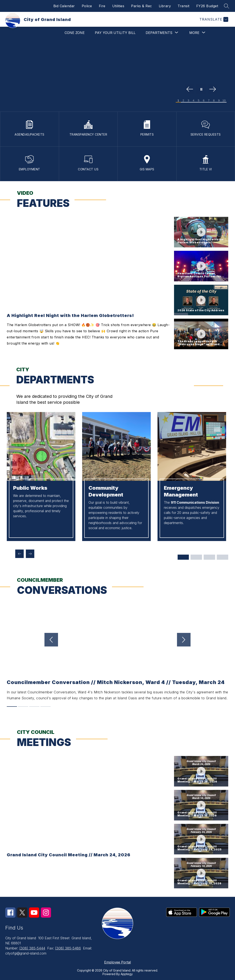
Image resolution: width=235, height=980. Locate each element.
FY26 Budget (207, 6)
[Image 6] (204, 101)
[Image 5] (199, 101)
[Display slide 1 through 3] (183, 557)
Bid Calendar (64, 6)
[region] (89, 283)
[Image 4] (194, 101)
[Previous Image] (190, 89)
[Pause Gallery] (201, 89)
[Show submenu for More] (194, 33)
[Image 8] (214, 101)
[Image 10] (224, 101)
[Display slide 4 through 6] (196, 557)
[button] (201, 232)
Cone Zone (75, 33)
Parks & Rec (142, 6)
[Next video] (189, 640)
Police (87, 6)
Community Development (106, 491)
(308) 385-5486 (68, 948)
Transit (184, 6)
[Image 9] (219, 101)
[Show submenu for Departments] (159, 33)
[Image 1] (178, 101)
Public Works (30, 488)
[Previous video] (46, 640)
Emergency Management (181, 491)
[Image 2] (183, 101)
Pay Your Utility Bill (115, 33)
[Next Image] (213, 89)
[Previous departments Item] (19, 554)
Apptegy (127, 974)
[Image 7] (209, 101)
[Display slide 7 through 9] (209, 557)
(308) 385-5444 (32, 948)
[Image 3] (188, 101)
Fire (102, 6)
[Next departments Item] (30, 554)
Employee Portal (117, 962)
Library (165, 6)
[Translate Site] (213, 19)
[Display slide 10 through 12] (223, 557)
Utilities (118, 6)
